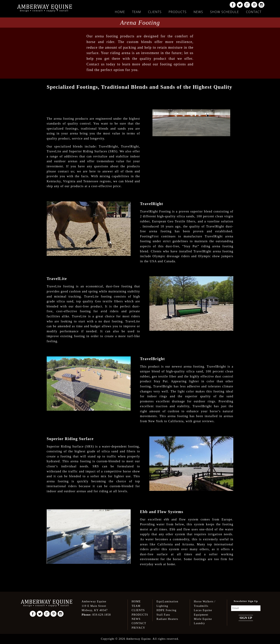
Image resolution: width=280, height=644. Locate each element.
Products (178, 12)
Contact (254, 12)
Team (136, 12)
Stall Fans (163, 615)
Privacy (138, 628)
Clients (155, 12)
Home (120, 12)
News (198, 12)
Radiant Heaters (167, 619)
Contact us (96, 64)
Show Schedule (224, 12)
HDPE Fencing (166, 610)
